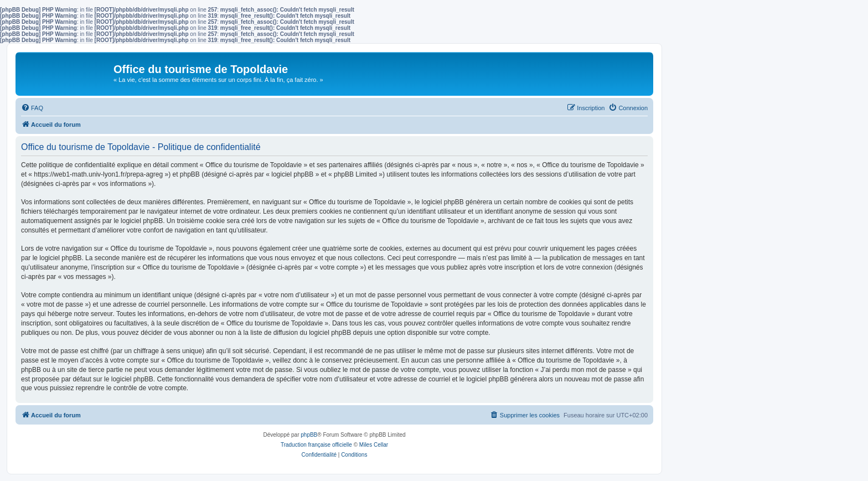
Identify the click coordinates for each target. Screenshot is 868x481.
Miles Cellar (374, 445)
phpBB (309, 435)
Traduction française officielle (316, 445)
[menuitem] (32, 108)
